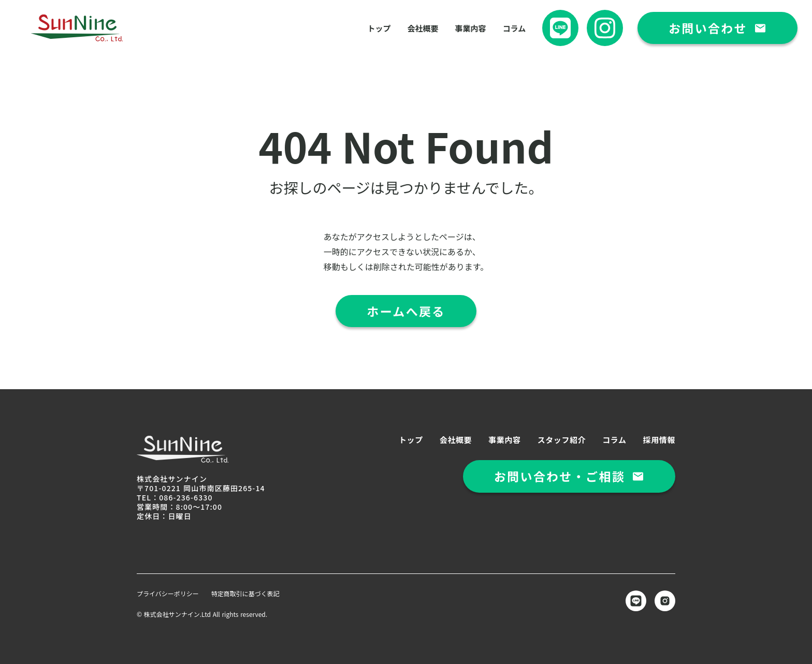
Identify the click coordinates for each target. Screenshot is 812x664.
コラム (514, 28)
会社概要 (423, 28)
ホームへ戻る (406, 311)
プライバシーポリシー (168, 594)
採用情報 (659, 440)
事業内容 (471, 28)
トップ (379, 28)
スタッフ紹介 (562, 440)
